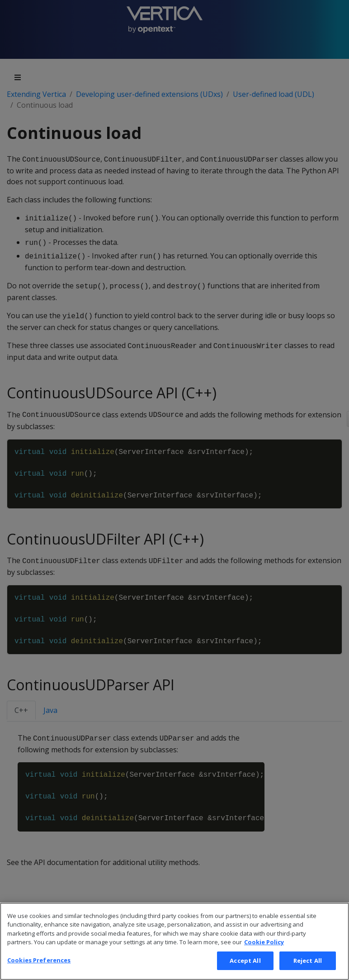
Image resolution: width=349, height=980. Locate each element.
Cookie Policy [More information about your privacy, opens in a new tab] (264, 955)
